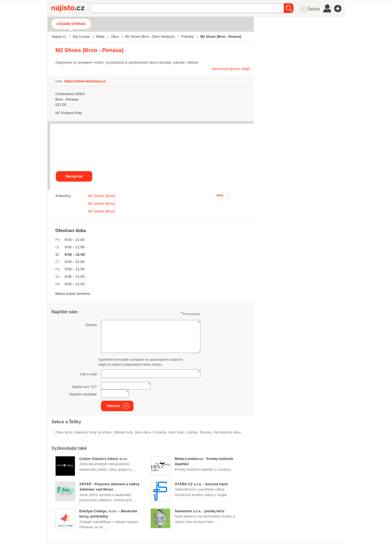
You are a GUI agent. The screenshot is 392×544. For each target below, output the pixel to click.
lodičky (191, 432)
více (220, 195)
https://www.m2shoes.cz (85, 81)
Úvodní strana (71, 24)
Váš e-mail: (89, 374)
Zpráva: (91, 325)
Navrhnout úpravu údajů (231, 69)
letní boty (176, 432)
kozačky (159, 432)
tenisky (205, 432)
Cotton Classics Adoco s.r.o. (104, 459)
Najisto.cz (71, 8)
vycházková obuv (227, 432)
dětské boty (123, 432)
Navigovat (74, 176)
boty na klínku (100, 432)
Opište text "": (85, 387)
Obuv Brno (64, 432)
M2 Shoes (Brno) (102, 196)
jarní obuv (143, 432)
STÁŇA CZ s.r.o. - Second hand (201, 484)
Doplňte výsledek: (84, 394)
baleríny (81, 432)
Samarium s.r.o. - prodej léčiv (199, 511)
